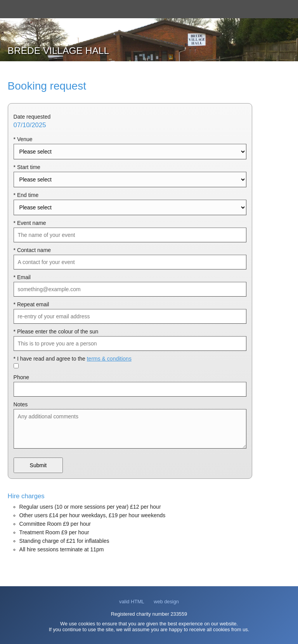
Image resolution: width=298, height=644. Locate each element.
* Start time (27, 167)
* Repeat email (31, 304)
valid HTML (132, 602)
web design (166, 602)
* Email (22, 277)
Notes (21, 404)
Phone (21, 377)
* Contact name (32, 250)
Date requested (32, 117)
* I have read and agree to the (73, 359)
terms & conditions (109, 359)
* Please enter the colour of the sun (56, 331)
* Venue (23, 139)
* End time (26, 195)
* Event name (30, 223)
